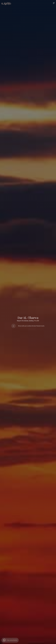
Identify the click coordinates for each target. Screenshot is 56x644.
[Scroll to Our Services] (14, 326)
